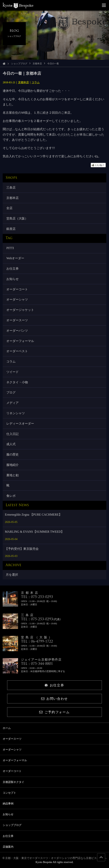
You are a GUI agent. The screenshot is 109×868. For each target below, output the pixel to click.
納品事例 (8, 804)
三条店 (11, 188)
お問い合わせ (54, 699)
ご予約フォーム (54, 712)
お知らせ (12, 279)
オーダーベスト (17, 351)
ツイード (12, 372)
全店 (9, 208)
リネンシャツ (16, 413)
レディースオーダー (20, 424)
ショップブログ (19, 64)
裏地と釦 (12, 475)
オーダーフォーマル (20, 341)
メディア (12, 403)
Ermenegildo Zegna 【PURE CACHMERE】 (33, 515)
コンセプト (9, 793)
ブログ (11, 392)
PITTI (10, 248)
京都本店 (37, 64)
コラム (36, 82)
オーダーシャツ (17, 299)
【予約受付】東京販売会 (22, 549)
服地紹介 (12, 465)
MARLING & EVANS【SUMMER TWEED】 (34, 532)
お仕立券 (12, 269)
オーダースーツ (17, 320)
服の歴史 (12, 454)
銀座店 (11, 229)
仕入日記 (12, 434)
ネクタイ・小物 (17, 382)
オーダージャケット (20, 310)
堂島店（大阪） (17, 218)
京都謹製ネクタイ (13, 782)
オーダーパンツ (17, 331)
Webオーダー (15, 258)
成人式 (11, 444)
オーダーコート (17, 289)
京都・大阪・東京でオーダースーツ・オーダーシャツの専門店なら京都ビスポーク (55, 858)
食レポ (11, 496)
